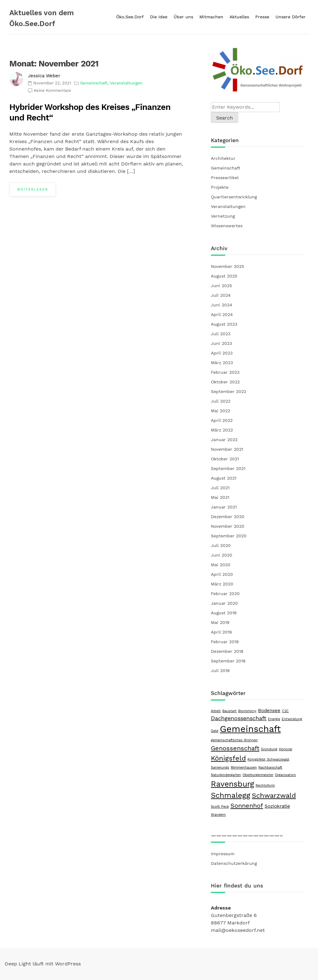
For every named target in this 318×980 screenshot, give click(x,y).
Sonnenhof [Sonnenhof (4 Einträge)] (247, 806)
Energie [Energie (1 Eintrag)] (274, 719)
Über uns (183, 17)
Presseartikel (225, 178)
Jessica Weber (44, 76)
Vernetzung (223, 216)
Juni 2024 (222, 305)
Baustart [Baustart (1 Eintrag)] (229, 711)
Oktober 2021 (225, 459)
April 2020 (222, 574)
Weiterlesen (33, 190)
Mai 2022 (220, 411)
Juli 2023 (221, 334)
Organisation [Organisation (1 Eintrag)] (285, 775)
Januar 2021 (224, 507)
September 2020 (229, 536)
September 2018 (228, 661)
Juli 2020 (221, 545)
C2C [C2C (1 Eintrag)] (285, 711)
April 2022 (222, 420)
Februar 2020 (225, 594)
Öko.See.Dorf (130, 17)
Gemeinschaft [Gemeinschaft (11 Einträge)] (250, 729)
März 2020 (222, 584)
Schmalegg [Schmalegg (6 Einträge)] (231, 795)
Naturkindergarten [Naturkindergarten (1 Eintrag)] (226, 775)
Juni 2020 (222, 555)
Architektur (223, 158)
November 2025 (227, 266)
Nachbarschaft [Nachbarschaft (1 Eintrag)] (270, 768)
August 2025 (224, 276)
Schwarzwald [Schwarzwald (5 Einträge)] (274, 795)
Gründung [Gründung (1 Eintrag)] (269, 749)
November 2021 (227, 449)
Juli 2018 (220, 671)
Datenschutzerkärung (234, 863)
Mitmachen (211, 17)
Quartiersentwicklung (234, 197)
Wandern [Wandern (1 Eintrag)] (218, 815)
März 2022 (222, 430)
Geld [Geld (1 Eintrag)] (215, 731)
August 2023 (224, 324)
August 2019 (224, 613)
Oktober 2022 (225, 382)
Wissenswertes (227, 226)
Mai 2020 (221, 565)
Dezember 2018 (227, 651)
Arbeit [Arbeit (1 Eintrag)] (216, 711)
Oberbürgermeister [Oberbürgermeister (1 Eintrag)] (258, 775)
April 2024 (222, 314)
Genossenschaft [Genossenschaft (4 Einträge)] (235, 748)
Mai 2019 (220, 622)
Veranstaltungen (126, 83)
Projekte (220, 187)
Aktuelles (239, 17)
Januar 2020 (224, 603)
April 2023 (222, 353)
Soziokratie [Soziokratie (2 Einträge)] (277, 806)
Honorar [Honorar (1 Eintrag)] (286, 749)
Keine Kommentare (52, 90)
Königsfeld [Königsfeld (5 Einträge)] (228, 758)
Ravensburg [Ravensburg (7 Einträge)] (232, 784)
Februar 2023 (225, 372)
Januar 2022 (224, 440)
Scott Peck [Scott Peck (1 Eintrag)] (220, 807)
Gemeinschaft (94, 83)
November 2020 (228, 526)
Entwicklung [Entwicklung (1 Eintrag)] (292, 719)
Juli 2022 (221, 401)
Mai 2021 (220, 497)
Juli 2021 (220, 488)
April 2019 (221, 632)
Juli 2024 (221, 295)
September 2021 (228, 468)
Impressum (223, 854)
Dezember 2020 (228, 517)
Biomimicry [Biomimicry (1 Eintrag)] (247, 711)
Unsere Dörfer (291, 17)
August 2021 (224, 478)
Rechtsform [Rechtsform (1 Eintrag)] (265, 786)
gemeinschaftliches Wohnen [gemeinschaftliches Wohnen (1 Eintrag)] (234, 740)
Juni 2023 (221, 343)
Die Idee (159, 17)
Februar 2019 (225, 642)
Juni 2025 (221, 286)
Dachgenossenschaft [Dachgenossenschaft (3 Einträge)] (239, 718)
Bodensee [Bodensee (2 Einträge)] (269, 711)
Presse (262, 17)
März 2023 (222, 363)
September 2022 (229, 391)
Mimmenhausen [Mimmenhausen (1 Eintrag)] (244, 768)
